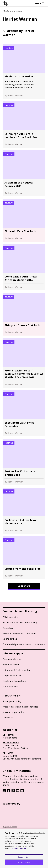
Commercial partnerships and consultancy (24, 644)
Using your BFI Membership (17, 670)
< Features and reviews (12, 11)
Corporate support (12, 675)
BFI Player (8, 735)
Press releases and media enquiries (20, 707)
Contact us (8, 718)
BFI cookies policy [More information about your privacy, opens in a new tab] (20, 848)
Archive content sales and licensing (20, 622)
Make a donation (11, 686)
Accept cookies (24, 862)
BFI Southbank (11, 743)
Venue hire (8, 628)
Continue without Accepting (36, 833)
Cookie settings (24, 857)
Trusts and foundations (14, 681)
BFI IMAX (8, 753)
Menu (39, 3)
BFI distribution (10, 617)
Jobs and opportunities (14, 712)
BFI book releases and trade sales (19, 633)
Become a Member (12, 659)
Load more (24, 586)
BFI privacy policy (10, 827)
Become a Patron (11, 665)
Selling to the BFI (11, 639)
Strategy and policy (12, 701)
